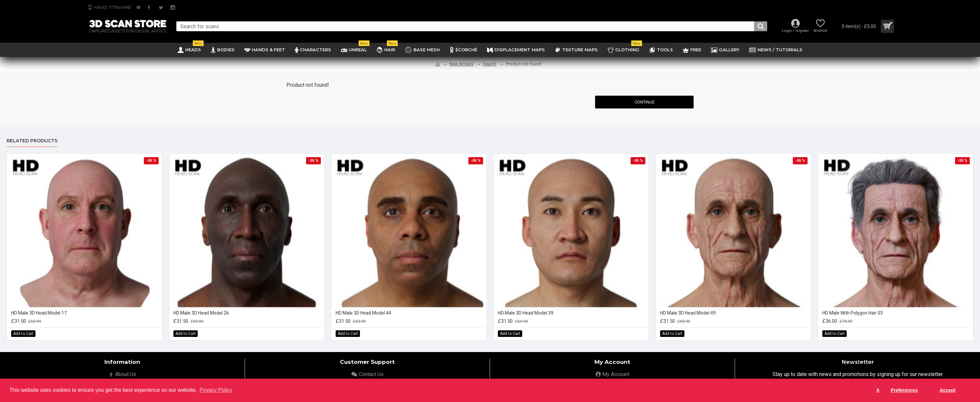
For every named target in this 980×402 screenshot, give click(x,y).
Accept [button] (947, 390)
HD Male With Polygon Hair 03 (853, 313)
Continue (645, 102)
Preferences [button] (904, 390)
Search (490, 64)
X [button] (878, 390)
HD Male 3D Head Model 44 (363, 313)
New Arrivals (461, 64)
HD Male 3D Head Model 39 (526, 313)
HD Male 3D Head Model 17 (39, 313)
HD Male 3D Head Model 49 (688, 313)
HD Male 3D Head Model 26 (201, 313)
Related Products (32, 141)
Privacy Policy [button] (216, 390)
